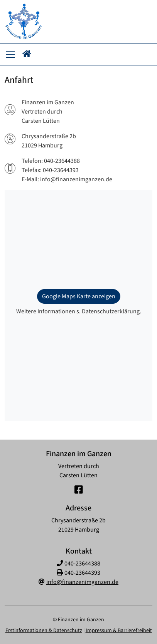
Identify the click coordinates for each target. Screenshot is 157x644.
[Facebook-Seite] (79, 490)
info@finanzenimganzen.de (82, 582)
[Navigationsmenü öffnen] (10, 54)
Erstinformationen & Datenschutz (44, 631)
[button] (27, 54)
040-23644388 (82, 564)
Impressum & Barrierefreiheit (119, 631)
